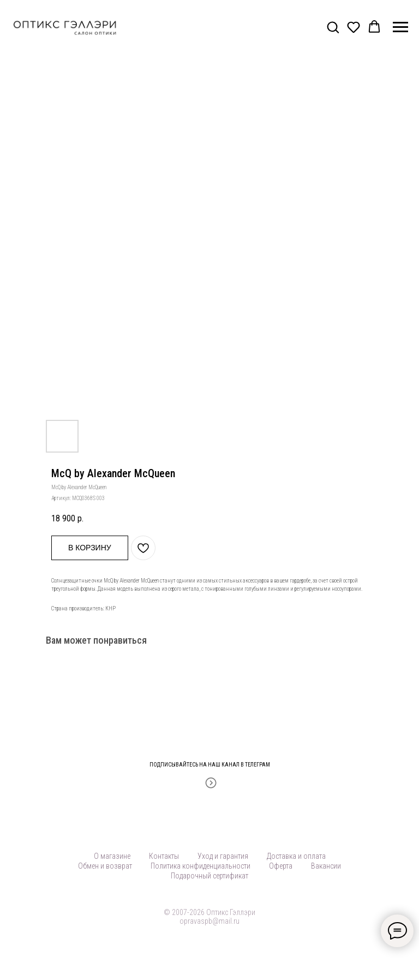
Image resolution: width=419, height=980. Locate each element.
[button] (333, 27)
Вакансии (326, 866)
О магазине (112, 856)
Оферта (281, 866)
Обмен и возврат (105, 866)
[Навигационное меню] (400, 27)
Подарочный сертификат (209, 876)
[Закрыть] (407, 758)
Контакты (164, 856)
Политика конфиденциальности (200, 866)
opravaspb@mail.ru (209, 921)
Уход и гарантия (223, 856)
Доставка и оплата (296, 856)
